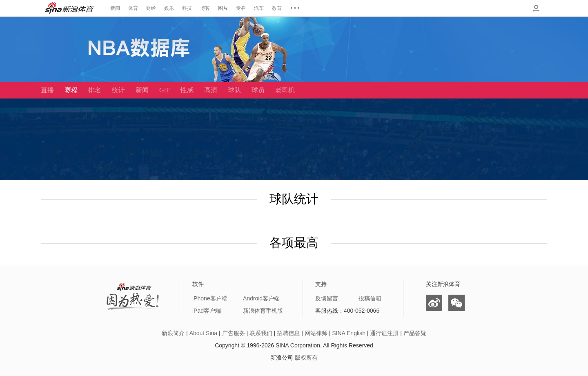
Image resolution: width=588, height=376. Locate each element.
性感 (187, 90)
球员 (258, 90)
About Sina (204, 333)
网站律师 (316, 333)
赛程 (71, 90)
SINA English (349, 333)
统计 (118, 90)
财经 (151, 8)
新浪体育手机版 (263, 311)
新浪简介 (173, 333)
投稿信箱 (370, 298)
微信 (457, 303)
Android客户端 (261, 298)
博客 (205, 8)
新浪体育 (69, 8)
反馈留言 (327, 298)
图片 (223, 8)
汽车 (259, 8)
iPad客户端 (207, 311)
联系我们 (261, 333)
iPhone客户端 (210, 298)
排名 (95, 90)
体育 (133, 8)
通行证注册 (384, 333)
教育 (277, 8)
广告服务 (234, 333)
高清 (211, 90)
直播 (47, 90)
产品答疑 (415, 333)
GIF (165, 90)
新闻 (115, 8)
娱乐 (169, 8)
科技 (187, 8)
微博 (434, 303)
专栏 (241, 8)
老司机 (285, 90)
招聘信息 (288, 333)
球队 (234, 90)
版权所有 (306, 358)
